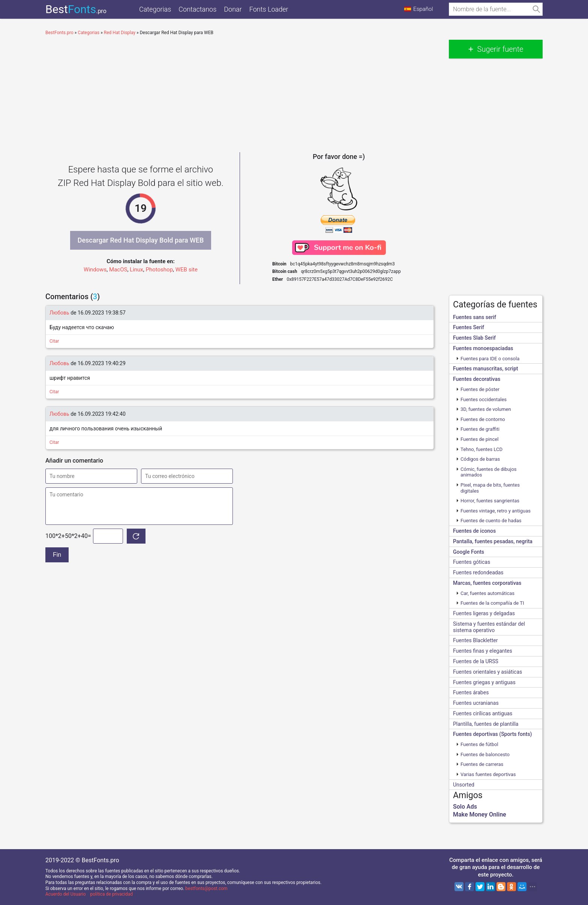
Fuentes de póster (480, 389)
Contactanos (197, 9)
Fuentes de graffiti (480, 429)
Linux (136, 270)
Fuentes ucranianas (476, 703)
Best (76, 9)
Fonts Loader (269, 9)
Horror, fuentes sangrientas (490, 501)
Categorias (155, 9)
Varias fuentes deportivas (488, 774)
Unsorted (464, 785)
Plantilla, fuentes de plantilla (486, 724)
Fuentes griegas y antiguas (484, 682)
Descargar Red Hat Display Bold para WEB (141, 240)
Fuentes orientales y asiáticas (487, 672)
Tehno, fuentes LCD (481, 449)
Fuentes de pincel (479, 439)
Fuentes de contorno (483, 419)
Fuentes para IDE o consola (490, 359)
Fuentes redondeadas (478, 572)
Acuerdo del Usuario (66, 894)
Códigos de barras (480, 459)
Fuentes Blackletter (475, 640)
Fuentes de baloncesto (485, 754)
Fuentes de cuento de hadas (491, 521)
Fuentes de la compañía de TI (492, 603)
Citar (54, 341)
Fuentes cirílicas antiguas (483, 713)
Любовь (59, 313)
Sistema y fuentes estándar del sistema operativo (489, 627)
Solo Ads (465, 807)
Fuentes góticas (472, 562)
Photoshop (160, 270)
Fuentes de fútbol (479, 744)
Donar (233, 9)
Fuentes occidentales (484, 399)
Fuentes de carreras (482, 764)
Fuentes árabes (471, 692)
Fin (57, 555)
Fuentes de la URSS (476, 661)
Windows (95, 270)
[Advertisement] (240, 92)
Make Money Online (480, 814)
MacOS (118, 270)
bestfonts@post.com (206, 889)
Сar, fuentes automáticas (487, 593)
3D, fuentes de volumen (486, 409)
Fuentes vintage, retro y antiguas (496, 511)
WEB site (187, 270)
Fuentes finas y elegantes (483, 651)
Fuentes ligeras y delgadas (484, 613)
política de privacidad (112, 894)
